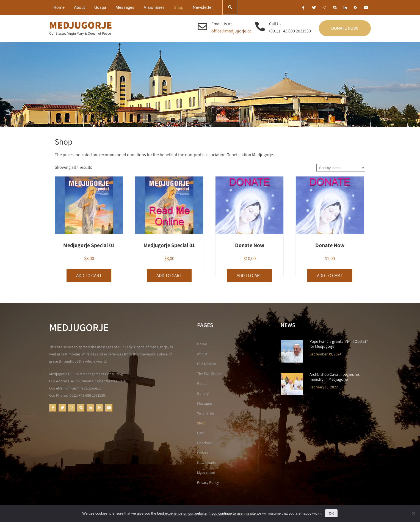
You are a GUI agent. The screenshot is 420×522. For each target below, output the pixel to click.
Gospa (100, 7)
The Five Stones (210, 374)
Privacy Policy (208, 482)
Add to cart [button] (89, 275)
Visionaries (154, 7)
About (79, 7)
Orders (203, 453)
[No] (413, 513)
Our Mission (207, 364)
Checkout (205, 443)
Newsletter (203, 7)
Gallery (203, 393)
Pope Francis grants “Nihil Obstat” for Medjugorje (339, 344)
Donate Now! (345, 28)
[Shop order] (341, 168)
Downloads (206, 463)
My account (206, 473)
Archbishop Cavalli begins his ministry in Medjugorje (335, 377)
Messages (125, 7)
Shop (179, 7)
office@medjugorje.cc (231, 31)
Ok (331, 513)
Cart (201, 433)
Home (59, 7)
